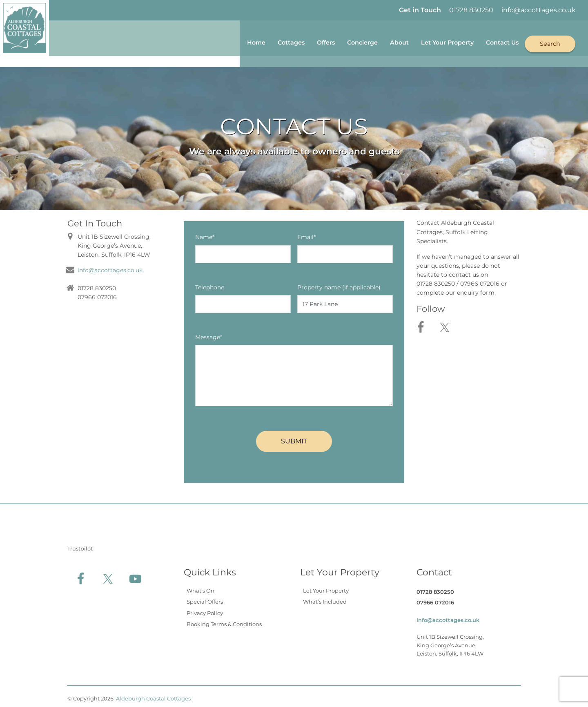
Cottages (255, 42)
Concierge (336, 42)
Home (216, 42)
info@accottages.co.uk (539, 10)
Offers (295, 42)
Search (550, 41)
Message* (209, 333)
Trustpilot (80, 544)
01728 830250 (471, 10)
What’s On (200, 586)
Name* (205, 233)
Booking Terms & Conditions (224, 620)
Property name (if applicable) (339, 283)
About (378, 42)
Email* (306, 233)
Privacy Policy (205, 609)
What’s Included (325, 598)
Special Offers (205, 598)
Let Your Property (433, 42)
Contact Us (497, 42)
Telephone (210, 283)
